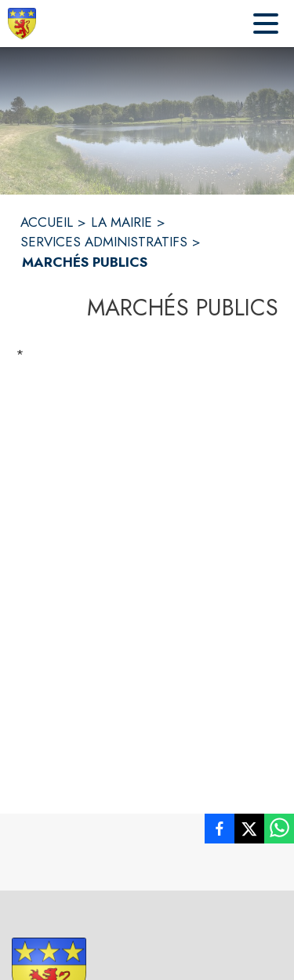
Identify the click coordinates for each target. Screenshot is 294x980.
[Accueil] (22, 24)
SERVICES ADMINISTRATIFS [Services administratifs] (104, 242)
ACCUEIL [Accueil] (47, 222)
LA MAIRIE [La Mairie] (122, 222)
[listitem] (220, 832)
